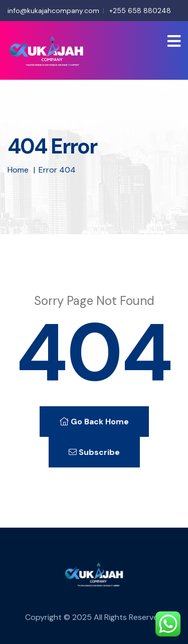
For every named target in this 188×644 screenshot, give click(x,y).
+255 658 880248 (140, 11)
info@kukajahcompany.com (53, 11)
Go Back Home (94, 422)
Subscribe (94, 452)
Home (18, 170)
